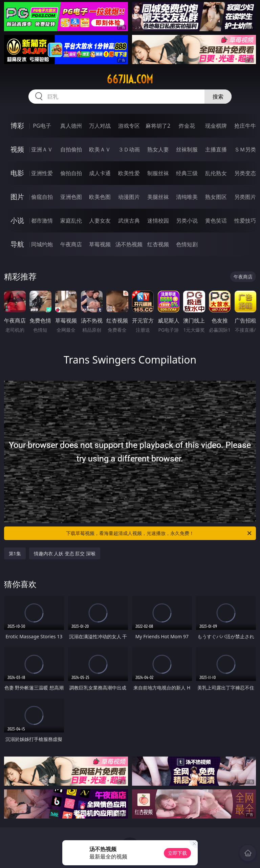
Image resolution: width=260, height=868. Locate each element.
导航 (17, 244)
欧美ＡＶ (100, 149)
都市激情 (42, 221)
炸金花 (187, 126)
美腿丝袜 (158, 197)
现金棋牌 (216, 126)
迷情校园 (158, 221)
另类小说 (187, 221)
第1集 (15, 553)
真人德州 (71, 126)
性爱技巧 (245, 221)
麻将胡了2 (158, 126)
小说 (17, 220)
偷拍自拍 (71, 173)
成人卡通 (100, 173)
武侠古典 (129, 221)
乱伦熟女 (216, 173)
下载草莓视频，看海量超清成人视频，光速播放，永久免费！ (159, 533)
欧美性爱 (129, 173)
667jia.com (130, 79)
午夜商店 (71, 244)
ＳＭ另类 (245, 149)
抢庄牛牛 (245, 126)
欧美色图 (100, 197)
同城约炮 (42, 244)
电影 (17, 173)
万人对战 (100, 126)
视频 (17, 149)
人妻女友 (100, 221)
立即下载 (177, 853)
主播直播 (216, 149)
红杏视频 (158, 244)
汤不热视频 (129, 244)
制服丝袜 (158, 173)
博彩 (17, 126)
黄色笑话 (216, 221)
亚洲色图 (71, 197)
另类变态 (245, 173)
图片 (17, 197)
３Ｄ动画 (129, 149)
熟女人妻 (158, 149)
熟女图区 (216, 197)
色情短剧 (187, 244)
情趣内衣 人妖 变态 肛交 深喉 (65, 553)
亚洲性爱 (42, 173)
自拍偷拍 (71, 149)
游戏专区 (129, 126)
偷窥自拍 (42, 197)
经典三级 (187, 173)
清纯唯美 (187, 197)
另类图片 (245, 197)
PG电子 (42, 126)
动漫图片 (129, 197)
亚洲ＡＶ (42, 149)
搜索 (218, 97)
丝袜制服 (187, 149)
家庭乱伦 (71, 221)
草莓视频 (100, 244)
